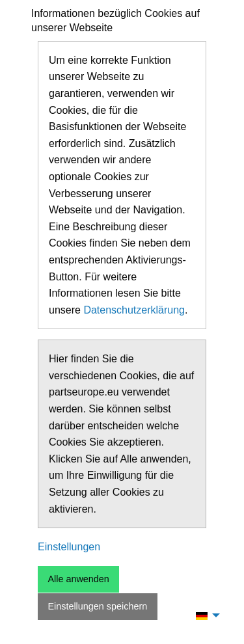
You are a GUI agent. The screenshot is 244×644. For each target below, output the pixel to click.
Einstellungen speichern (97, 606)
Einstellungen (69, 547)
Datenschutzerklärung (134, 310)
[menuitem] (204, 615)
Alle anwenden (78, 579)
